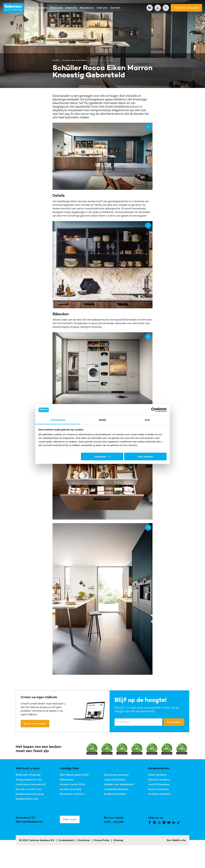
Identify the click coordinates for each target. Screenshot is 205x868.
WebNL (176, 840)
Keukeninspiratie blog (30, 794)
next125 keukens (159, 784)
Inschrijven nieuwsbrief (31, 784)
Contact (115, 8)
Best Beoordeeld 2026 (74, 775)
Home (31, 8)
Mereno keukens (159, 789)
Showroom (56, 8)
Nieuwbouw (87, 8)
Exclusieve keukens (116, 775)
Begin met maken (35, 724)
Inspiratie (71, 8)
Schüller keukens (159, 780)
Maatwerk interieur (72, 794)
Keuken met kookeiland (119, 784)
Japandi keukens (115, 780)
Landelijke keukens (116, 789)
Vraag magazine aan (29, 780)
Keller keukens (157, 775)
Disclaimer (84, 840)
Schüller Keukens (75, 60)
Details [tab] (103, 420)
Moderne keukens (115, 794)
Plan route (70, 819)
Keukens (42, 8)
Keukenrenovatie (71, 789)
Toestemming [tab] (58, 420)
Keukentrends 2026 (72, 784)
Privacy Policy (102, 840)
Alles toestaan (145, 457)
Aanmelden (174, 722)
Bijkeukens (67, 780)
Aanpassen (102, 457)
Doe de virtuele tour (29, 789)
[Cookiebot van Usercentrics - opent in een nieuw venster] (153, 410)
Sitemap (118, 840)
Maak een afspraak (186, 8)
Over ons (102, 8)
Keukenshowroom (27, 799)
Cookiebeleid (66, 840)
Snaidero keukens (160, 794)
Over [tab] (147, 420)
